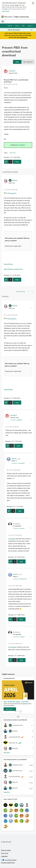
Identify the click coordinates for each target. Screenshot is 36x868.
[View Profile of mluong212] (12, 71)
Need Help (13, 153)
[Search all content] (20, 30)
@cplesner (12, 539)
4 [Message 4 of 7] (13, 506)
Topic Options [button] (27, 62)
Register (10, 26)
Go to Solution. (21, 145)
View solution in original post (13, 269)
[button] (17, 62)
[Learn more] (10, 709)
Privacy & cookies (6, 850)
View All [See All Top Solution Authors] (7, 752)
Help (23, 26)
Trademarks (4, 856)
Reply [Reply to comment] (17, 280)
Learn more (6, 11)
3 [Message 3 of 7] (11, 441)
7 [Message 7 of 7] (14, 656)
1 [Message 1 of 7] (10, 157)
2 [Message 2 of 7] (10, 275)
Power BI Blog (8, 264)
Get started (24, 37)
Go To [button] (30, 26)
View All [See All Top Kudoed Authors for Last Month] (7, 792)
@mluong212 (12, 193)
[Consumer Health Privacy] (18, 863)
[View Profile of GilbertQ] (15, 180)
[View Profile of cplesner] (14, 458)
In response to (16, 420)
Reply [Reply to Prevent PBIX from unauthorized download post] (17, 162)
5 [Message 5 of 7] (14, 557)
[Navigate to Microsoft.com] (7, 17)
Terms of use (5, 853)
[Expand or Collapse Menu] (3, 21)
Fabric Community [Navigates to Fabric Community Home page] (22, 17)
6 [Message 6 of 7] (14, 615)
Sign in (17, 26)
